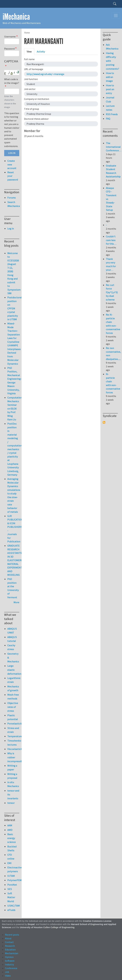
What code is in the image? (12, 81)
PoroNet (12, 885)
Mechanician (12, 953)
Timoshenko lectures (13, 743)
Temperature (13, 736)
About (8, 938)
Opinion (9, 957)
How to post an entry (110, 89)
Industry (9, 964)
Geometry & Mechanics (13, 658)
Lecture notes (110, 108)
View (29, 52)
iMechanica (16, 17)
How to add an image (110, 77)
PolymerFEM (13, 880)
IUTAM (11, 876)
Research (10, 946)
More (16, 602)
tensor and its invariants (13, 794)
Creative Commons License (97, 921)
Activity (41, 52)
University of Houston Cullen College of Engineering (47, 927)
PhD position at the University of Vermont (13, 588)
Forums (11, 198)
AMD (10, 830)
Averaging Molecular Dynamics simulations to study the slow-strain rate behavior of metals (14, 495)
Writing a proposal (12, 776)
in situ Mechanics (13, 784)
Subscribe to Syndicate (104, 422)
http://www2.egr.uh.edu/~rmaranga (45, 74)
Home (27, 33)
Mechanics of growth (13, 688)
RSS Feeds (112, 114)
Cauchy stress (11, 647)
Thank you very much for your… (111, 264)
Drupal (31, 924)
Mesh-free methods (13, 697)
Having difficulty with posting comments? (112, 61)
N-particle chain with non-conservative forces (113, 383)
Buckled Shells (12, 848)
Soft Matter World (11, 897)
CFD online (11, 857)
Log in (11, 229)
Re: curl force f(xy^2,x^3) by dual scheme (112, 292)
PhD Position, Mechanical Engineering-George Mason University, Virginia (14, 381)
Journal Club (110, 99)
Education (10, 950)
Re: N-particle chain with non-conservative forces (113, 324)
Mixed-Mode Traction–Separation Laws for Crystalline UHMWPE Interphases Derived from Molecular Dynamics (14, 344)
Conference (11, 968)
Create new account (12, 164)
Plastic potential (13, 717)
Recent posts (12, 935)
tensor (11, 803)
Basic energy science (11, 838)
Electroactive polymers (13, 869)
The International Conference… (114, 147)
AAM (10, 825)
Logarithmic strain (13, 680)
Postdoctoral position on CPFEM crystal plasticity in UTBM (15, 308)
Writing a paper (12, 768)
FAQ (108, 119)
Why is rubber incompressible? (13, 757)
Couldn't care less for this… (111, 240)
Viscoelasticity (13, 749)
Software (10, 961)
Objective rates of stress (13, 707)
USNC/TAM (13, 906)
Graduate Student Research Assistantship (113, 171)
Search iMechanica (13, 204)
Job (7, 972)
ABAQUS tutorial (12, 639)
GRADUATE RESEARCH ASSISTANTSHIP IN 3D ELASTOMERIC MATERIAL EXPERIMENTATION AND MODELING (18, 560)
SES (10, 889)
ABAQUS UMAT (12, 631)
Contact (9, 942)
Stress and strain (13, 730)
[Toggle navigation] (116, 16)
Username (10, 36)
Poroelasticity (13, 724)
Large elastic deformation (13, 670)
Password (9, 49)
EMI (9, 863)
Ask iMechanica (112, 47)
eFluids (11, 910)
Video (8, 976)
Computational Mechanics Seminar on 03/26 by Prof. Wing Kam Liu (16, 409)
